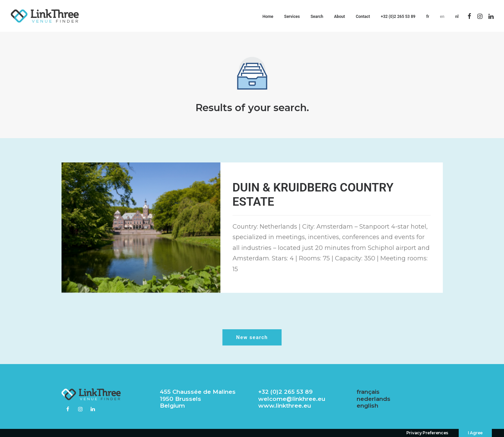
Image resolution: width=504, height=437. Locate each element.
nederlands (374, 399)
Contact (363, 17)
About (339, 17)
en (442, 17)
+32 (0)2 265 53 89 (398, 17)
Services (292, 17)
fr (428, 17)
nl (457, 17)
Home (268, 17)
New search (252, 337)
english (367, 406)
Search (317, 17)
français (368, 392)
